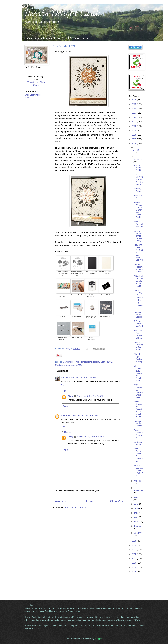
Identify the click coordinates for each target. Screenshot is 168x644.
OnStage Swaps (138, 443)
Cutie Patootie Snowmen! (138, 434)
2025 (134, 104)
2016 (134, 144)
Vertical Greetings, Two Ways (139, 346)
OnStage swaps (62, 365)
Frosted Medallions (83, 362)
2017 (134, 139)
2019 (134, 130)
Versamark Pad (105, 295)
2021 (134, 122)
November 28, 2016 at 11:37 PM (86, 416)
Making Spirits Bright (137, 168)
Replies (68, 391)
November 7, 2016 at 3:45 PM (91, 396)
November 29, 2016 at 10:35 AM (92, 437)
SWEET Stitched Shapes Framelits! (138, 470)
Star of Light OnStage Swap (138, 358)
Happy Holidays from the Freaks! (139, 268)
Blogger (98, 639)
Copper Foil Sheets (77, 295)
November (138, 159)
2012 (134, 554)
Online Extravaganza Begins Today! (138, 236)
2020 (134, 126)
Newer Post (60, 501)
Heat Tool (63, 316)
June (137, 508)
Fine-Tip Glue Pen (77, 337)
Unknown (66, 416)
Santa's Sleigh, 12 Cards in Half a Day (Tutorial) (138, 299)
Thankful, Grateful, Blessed (139, 224)
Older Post (117, 501)
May (136, 513)
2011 (134, 558)
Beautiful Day (138, 197)
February (138, 526)
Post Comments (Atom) (76, 508)
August (137, 497)
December (138, 150)
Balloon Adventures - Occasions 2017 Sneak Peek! (138, 409)
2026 (134, 100)
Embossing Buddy (77, 316)
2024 (134, 108)
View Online (33, 82)
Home (89, 501)
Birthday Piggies (138, 190)
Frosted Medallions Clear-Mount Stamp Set (63, 274)
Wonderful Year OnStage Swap (138, 334)
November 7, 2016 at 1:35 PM (82, 378)
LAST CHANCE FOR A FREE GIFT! (138, 180)
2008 (134, 572)
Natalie (64, 378)
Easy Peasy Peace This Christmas (138, 455)
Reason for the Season (138, 314)
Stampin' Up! (77, 365)
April (137, 517)
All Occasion (68, 362)
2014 (134, 545)
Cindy (70, 396)
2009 (134, 567)
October (138, 481)
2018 (134, 135)
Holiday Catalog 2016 (103, 362)
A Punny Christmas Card (138, 324)
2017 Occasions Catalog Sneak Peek (138, 391)
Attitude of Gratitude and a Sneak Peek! (138, 281)
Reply (64, 385)
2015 (134, 541)
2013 (134, 550)
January (138, 533)
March (137, 522)
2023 (134, 113)
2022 (134, 117)
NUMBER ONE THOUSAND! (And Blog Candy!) (138, 253)
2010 (134, 563)
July (136, 504)
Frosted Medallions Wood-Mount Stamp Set (77, 274)
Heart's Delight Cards (63, 12)
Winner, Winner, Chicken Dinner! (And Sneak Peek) (138, 210)
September (138, 490)
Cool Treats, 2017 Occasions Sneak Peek (138, 373)
